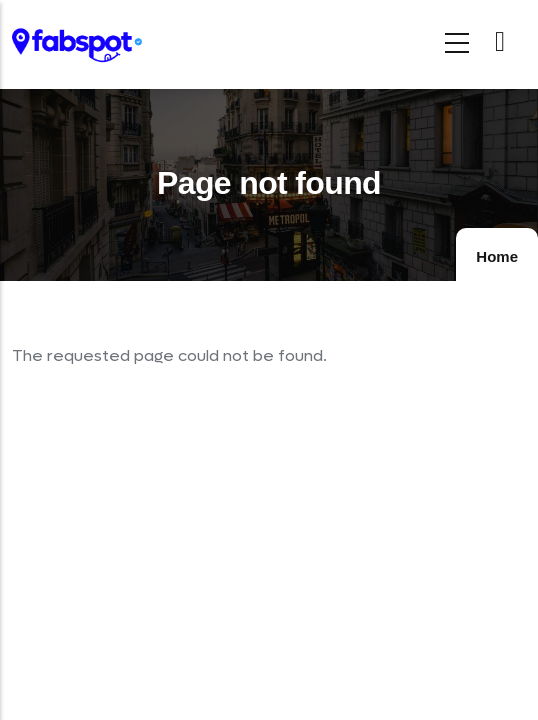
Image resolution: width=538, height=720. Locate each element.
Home (497, 256)
